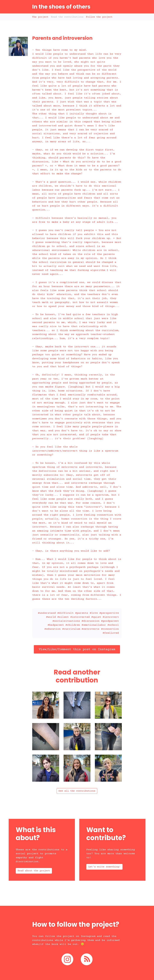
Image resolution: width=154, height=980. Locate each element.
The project (40, 17)
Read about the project (34, 871)
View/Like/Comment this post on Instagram (77, 649)
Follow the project (99, 17)
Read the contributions (67, 17)
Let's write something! (104, 867)
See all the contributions (77, 791)
